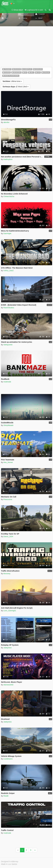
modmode (7, 382)
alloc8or (6, 122)
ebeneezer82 (8, 685)
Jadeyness (8, 648)
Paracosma (8, 499)
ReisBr (6, 796)
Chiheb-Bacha (9, 196)
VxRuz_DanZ (9, 271)
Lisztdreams (8, 759)
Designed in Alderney (10, 861)
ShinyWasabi (8, 425)
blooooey (7, 574)
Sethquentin (8, 345)
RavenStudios (9, 308)
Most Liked (16, 87)
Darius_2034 (8, 536)
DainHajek (7, 233)
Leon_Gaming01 (10, 611)
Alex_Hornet (8, 462)
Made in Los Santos (9, 864)
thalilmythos (8, 159)
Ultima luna (12, 81)
